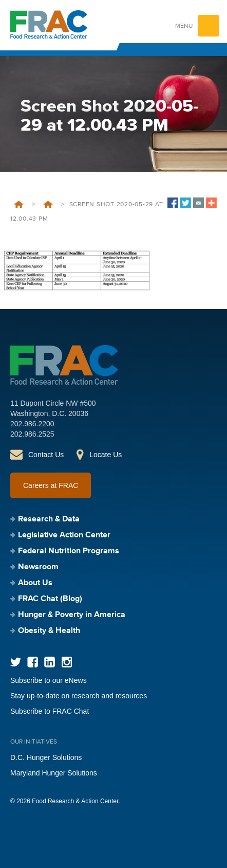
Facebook (33, 662)
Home (19, 205)
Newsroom (38, 567)
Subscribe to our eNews (49, 680)
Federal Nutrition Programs (69, 551)
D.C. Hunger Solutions (46, 757)
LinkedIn (50, 662)
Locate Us (106, 455)
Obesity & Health (49, 631)
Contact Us (46, 455)
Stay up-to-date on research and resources (79, 696)
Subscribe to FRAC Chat (50, 711)
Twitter (16, 662)
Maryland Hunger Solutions (54, 773)
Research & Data (49, 519)
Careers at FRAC (51, 485)
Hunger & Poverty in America (72, 615)
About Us (35, 583)
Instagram (67, 662)
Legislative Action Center (64, 535)
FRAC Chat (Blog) (50, 599)
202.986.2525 (32, 434)
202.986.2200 (32, 424)
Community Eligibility (48, 205)
